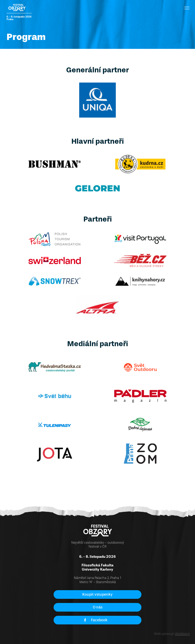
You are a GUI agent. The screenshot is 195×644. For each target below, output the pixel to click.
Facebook (95, 620)
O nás (98, 607)
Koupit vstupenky (97, 594)
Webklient (182, 634)
